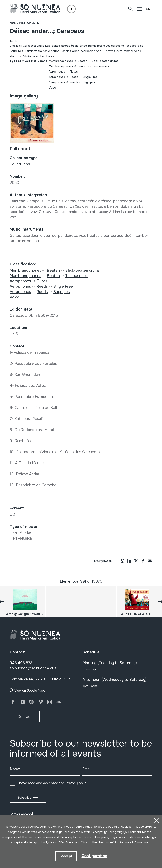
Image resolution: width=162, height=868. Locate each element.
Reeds (74, 77)
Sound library (21, 164)
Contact (25, 717)
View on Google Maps (30, 690)
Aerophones (57, 72)
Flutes (74, 72)
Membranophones (61, 61)
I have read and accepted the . (53, 783)
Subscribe (24, 797)
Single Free (90, 77)
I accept (66, 856)
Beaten (82, 61)
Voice (52, 88)
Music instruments (24, 23)
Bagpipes (89, 82)
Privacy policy (77, 783)
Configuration (94, 856)
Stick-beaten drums (105, 61)
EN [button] (148, 9)
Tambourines (100, 66)
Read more (106, 843)
